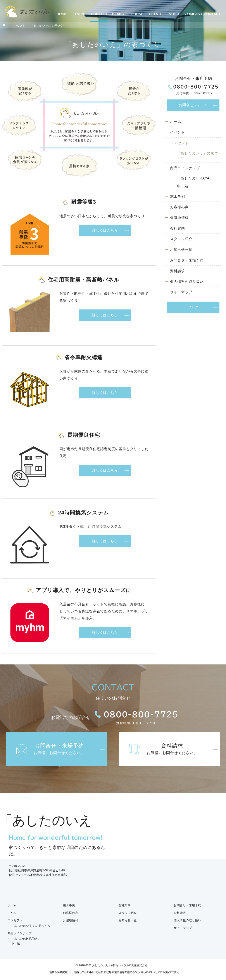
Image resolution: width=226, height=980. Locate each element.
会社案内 (178, 228)
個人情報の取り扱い (187, 282)
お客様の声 (179, 207)
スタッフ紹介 (181, 239)
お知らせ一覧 (181, 250)
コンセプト (179, 143)
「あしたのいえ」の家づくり (198, 155)
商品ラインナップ (185, 168)
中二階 (183, 186)
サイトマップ (181, 292)
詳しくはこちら (105, 230)
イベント (178, 132)
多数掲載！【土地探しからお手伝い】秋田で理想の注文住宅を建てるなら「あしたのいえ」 (107, 972)
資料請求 (178, 271)
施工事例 (178, 197)
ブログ (193, 307)
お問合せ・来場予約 (187, 260)
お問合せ (193, 105)
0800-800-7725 (193, 87)
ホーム (176, 122)
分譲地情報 (179, 218)
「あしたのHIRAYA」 (195, 178)
